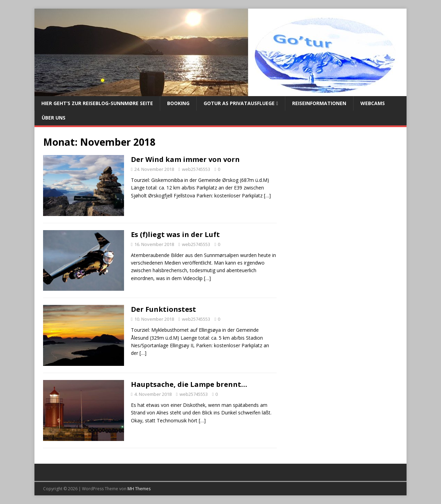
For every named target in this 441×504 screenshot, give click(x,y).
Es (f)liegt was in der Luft (175, 234)
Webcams (373, 103)
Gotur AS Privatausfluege (239, 103)
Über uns (54, 118)
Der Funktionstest (163, 309)
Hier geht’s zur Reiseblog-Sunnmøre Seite (97, 103)
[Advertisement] (342, 194)
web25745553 (196, 169)
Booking (178, 103)
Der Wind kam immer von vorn (185, 159)
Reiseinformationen (319, 103)
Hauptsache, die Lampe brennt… (189, 384)
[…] (267, 196)
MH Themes (139, 489)
